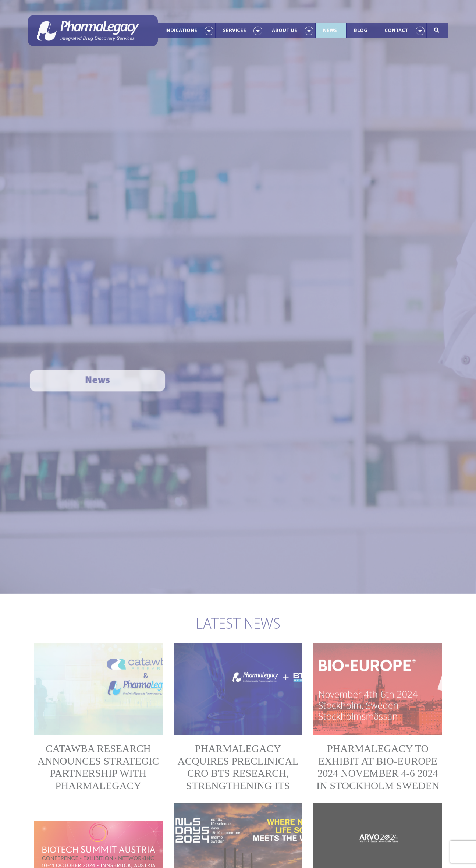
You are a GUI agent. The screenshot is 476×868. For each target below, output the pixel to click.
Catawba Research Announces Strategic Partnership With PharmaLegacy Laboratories (98, 769)
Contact (396, 28)
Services (235, 28)
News (330, 28)
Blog (361, 28)
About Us (285, 28)
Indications (181, 28)
